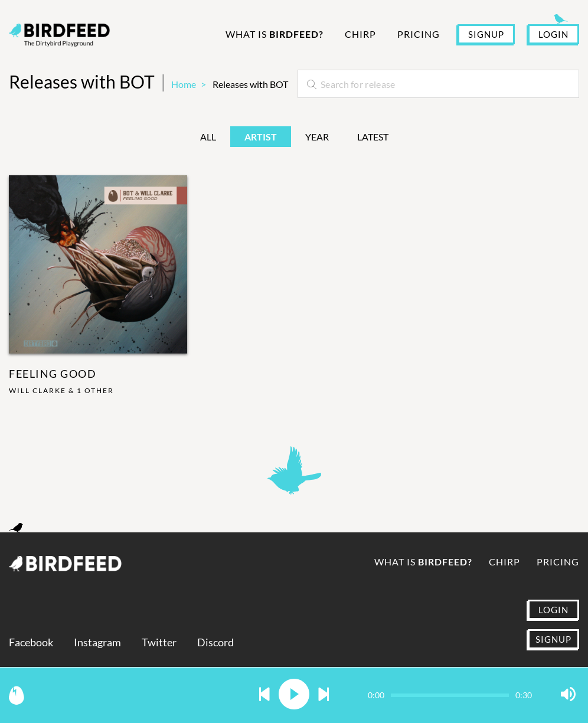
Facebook (31, 642)
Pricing (419, 34)
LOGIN (553, 34)
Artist (261, 137)
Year (317, 137)
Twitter (159, 642)
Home (184, 84)
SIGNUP (486, 34)
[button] (264, 695)
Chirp (360, 34)
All (208, 137)
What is (275, 34)
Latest (373, 137)
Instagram (97, 642)
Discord (215, 642)
